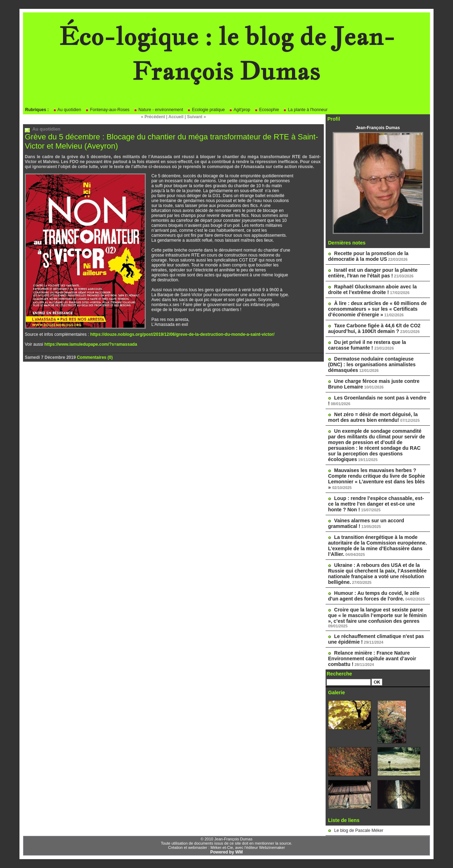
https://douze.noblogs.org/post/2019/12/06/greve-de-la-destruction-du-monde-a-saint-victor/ (182, 334)
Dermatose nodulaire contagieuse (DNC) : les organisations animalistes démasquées (372, 364)
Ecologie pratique (206, 110)
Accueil (176, 117)
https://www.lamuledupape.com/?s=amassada (91, 344)
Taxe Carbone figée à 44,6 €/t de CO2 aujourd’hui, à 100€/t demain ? (374, 328)
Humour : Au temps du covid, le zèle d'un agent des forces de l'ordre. (374, 596)
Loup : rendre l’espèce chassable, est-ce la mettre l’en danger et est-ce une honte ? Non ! (376, 504)
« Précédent (153, 117)
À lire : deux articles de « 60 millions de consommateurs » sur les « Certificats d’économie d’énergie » (377, 309)
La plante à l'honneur (305, 110)
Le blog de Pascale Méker (359, 830)
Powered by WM (226, 852)
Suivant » (197, 117)
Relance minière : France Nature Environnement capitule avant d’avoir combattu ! (372, 659)
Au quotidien (67, 110)
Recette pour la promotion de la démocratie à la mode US (368, 256)
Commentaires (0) (95, 357)
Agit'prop (240, 110)
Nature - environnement (158, 110)
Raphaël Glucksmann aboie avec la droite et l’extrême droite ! (372, 289)
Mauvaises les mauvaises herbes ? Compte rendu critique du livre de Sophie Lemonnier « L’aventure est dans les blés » (377, 479)
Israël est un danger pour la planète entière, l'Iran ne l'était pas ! (373, 273)
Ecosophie (267, 110)
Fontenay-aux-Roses (107, 110)
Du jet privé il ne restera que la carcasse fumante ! (367, 345)
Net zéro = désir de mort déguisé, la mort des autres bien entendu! (373, 417)
